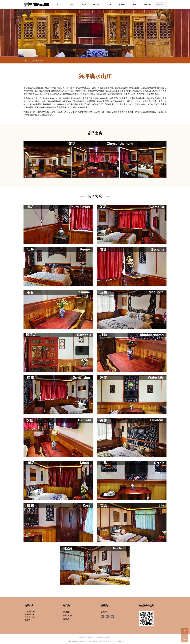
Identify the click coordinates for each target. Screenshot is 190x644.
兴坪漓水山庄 (37, 61)
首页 (26, 61)
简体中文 (159, 5)
